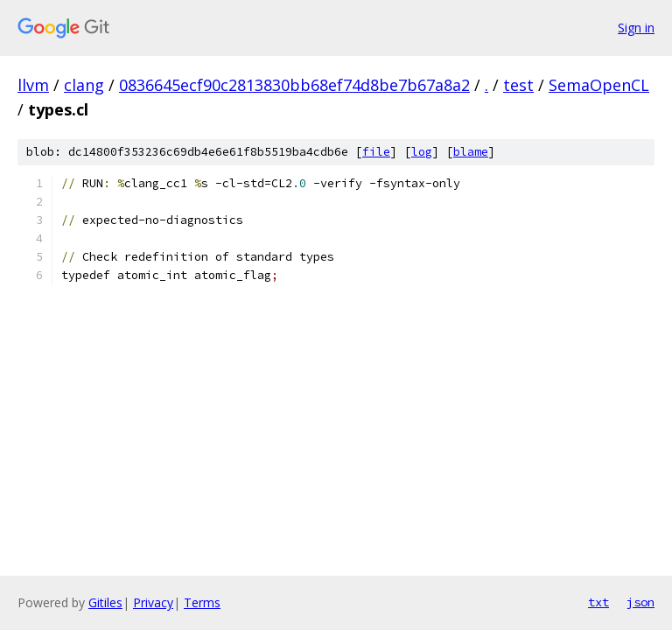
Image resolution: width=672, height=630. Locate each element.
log (422, 152)
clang (84, 85)
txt (598, 602)
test (518, 85)
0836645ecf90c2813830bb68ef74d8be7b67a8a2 (294, 85)
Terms (202, 602)
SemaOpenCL (599, 85)
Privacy (153, 602)
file (376, 152)
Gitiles (105, 602)
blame (471, 152)
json (640, 602)
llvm (33, 85)
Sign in (636, 28)
